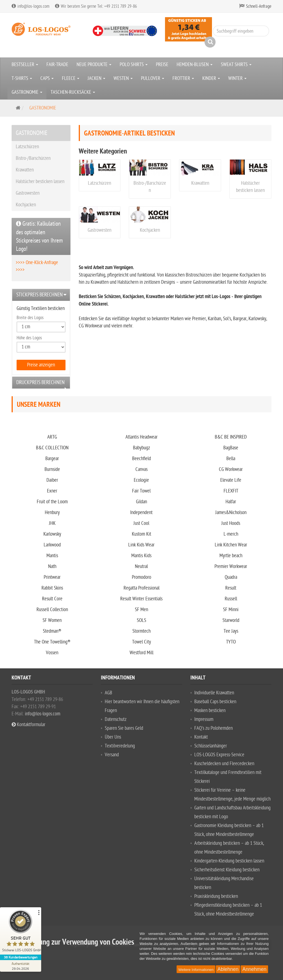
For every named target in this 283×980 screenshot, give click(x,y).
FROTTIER (183, 78)
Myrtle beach (231, 556)
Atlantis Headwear (141, 437)
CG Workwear (231, 469)
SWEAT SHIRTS (236, 65)
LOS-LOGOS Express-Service (219, 755)
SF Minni (231, 610)
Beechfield (141, 459)
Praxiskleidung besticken (216, 896)
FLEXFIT (231, 491)
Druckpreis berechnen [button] (40, 382)
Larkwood (52, 545)
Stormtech (141, 631)
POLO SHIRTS (134, 65)
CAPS (47, 78)
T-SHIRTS (22, 78)
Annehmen (254, 969)
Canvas (141, 469)
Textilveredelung (120, 746)
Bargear (52, 459)
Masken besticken (210, 711)
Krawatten (200, 183)
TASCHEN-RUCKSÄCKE (73, 92)
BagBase (231, 448)
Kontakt (201, 737)
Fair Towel (141, 491)
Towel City (141, 642)
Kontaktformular (28, 725)
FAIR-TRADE (57, 65)
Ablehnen (228, 969)
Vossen (52, 653)
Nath (52, 566)
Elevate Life (231, 480)
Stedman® (52, 631)
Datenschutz (116, 719)
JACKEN (96, 78)
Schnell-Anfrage (259, 6)
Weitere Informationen (196, 970)
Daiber (52, 480)
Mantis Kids (141, 556)
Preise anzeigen (41, 365)
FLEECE (71, 78)
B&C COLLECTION (52, 448)
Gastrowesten (99, 230)
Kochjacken (150, 230)
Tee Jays (231, 631)
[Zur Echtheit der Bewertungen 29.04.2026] (21, 966)
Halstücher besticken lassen (40, 182)
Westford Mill (141, 653)
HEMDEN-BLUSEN (195, 65)
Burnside (52, 469)
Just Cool (141, 523)
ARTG (52, 437)
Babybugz (141, 448)
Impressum (204, 719)
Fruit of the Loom (52, 502)
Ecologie (141, 480)
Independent (141, 513)
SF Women (52, 620)
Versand (112, 755)
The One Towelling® (52, 642)
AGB (108, 693)
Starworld (231, 620)
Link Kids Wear (141, 545)
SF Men (141, 610)
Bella (231, 459)
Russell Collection (52, 610)
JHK (52, 523)
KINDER (211, 78)
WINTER (237, 78)
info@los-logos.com (42, 714)
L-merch (231, 534)
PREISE (162, 65)
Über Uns (113, 737)
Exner (52, 491)
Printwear (52, 577)
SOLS (141, 620)
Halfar (231, 502)
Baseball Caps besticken (215, 702)
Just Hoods (231, 523)
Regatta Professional (141, 588)
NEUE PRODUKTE (94, 65)
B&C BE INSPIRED (231, 437)
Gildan (141, 502)
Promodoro (141, 577)
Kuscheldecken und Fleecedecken (224, 764)
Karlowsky (52, 534)
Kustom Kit (141, 534)
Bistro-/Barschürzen (33, 158)
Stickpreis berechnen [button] (40, 295)
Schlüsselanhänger (211, 746)
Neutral (141, 566)
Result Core (52, 599)
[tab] (41, 295)
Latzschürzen (99, 183)
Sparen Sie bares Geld (124, 728)
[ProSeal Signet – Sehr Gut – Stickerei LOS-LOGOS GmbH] (21, 932)
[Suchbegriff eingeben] (241, 31)
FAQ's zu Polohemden (213, 728)
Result (231, 588)
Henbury (52, 513)
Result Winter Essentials (141, 599)
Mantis (52, 556)
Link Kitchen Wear (231, 545)
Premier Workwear (231, 566)
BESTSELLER (25, 65)
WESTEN (123, 78)
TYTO (231, 642)
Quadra (231, 577)
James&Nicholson (231, 513)
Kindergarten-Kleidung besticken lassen (229, 861)
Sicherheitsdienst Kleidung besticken (227, 870)
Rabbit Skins (52, 588)
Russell (231, 599)
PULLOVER (153, 78)
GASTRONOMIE (27, 92)
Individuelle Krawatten (214, 693)
